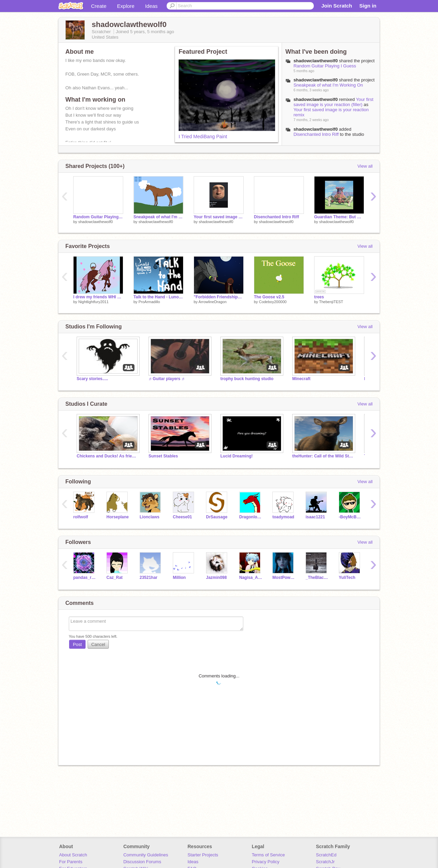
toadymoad (283, 517)
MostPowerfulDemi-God (284, 578)
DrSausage (217, 517)
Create (99, 6)
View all (365, 166)
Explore (126, 6)
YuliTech (347, 578)
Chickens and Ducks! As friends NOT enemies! (107, 456)
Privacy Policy (266, 862)
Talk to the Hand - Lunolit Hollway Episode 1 (158, 297)
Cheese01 (182, 517)
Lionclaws (150, 517)
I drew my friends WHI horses (98, 297)
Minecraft (301, 379)
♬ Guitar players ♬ (166, 379)
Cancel (98, 644)
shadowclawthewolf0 (316, 129)
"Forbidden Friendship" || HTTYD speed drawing (219, 297)
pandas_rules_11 (85, 578)
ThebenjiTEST (331, 302)
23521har (149, 578)
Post (77, 644)
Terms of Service (268, 855)
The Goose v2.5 (269, 297)
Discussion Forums (142, 862)
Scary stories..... (92, 379)
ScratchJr (325, 862)
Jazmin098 (216, 578)
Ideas (151, 6)
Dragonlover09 (251, 517)
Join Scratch (337, 6)
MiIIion (179, 578)
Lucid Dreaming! (237, 456)
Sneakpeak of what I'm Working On (328, 85)
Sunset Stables (163, 456)
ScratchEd (326, 855)
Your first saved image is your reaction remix (219, 217)
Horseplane (118, 517)
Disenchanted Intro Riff (316, 134)
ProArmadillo (149, 302)
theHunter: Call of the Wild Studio (323, 456)
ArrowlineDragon (212, 302)
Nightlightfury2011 (94, 302)
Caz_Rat (114, 578)
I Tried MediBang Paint (203, 137)
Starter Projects (203, 855)
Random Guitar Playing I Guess (325, 66)
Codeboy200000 (273, 302)
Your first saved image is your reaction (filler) (333, 102)
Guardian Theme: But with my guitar (339, 217)
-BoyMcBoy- (350, 517)
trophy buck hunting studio (247, 379)
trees (319, 297)
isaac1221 (315, 517)
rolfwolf (81, 517)
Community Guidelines (146, 855)
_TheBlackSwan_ (317, 578)
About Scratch (73, 855)
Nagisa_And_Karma (251, 578)
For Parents (71, 862)
